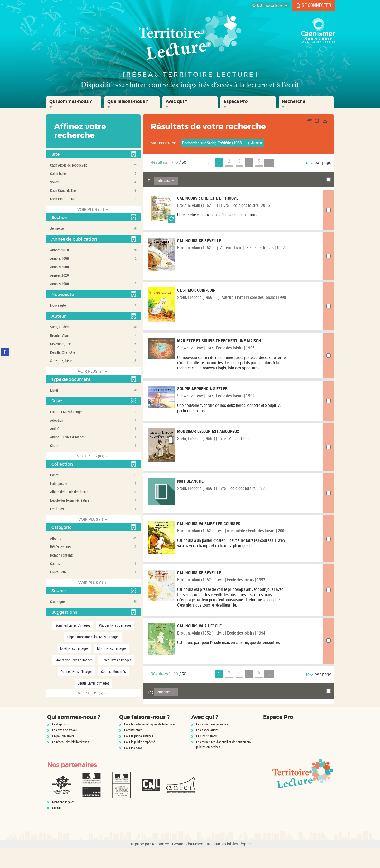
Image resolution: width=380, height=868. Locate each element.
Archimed (160, 864)
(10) (93, 456)
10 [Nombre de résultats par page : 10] (308, 163)
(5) (93, 693)
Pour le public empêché (140, 762)
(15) (93, 209)
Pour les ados (133, 768)
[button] (74, 102)
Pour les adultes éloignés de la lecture (149, 744)
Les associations (207, 750)
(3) (93, 371)
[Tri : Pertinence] (166, 181)
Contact (57, 827)
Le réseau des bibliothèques (71, 762)
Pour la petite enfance (139, 756)
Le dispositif (60, 744)
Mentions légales (63, 822)
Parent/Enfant (133, 750)
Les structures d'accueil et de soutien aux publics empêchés (224, 764)
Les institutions (206, 756)
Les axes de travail (65, 750)
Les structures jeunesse (212, 744)
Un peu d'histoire (63, 756)
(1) (93, 519)
